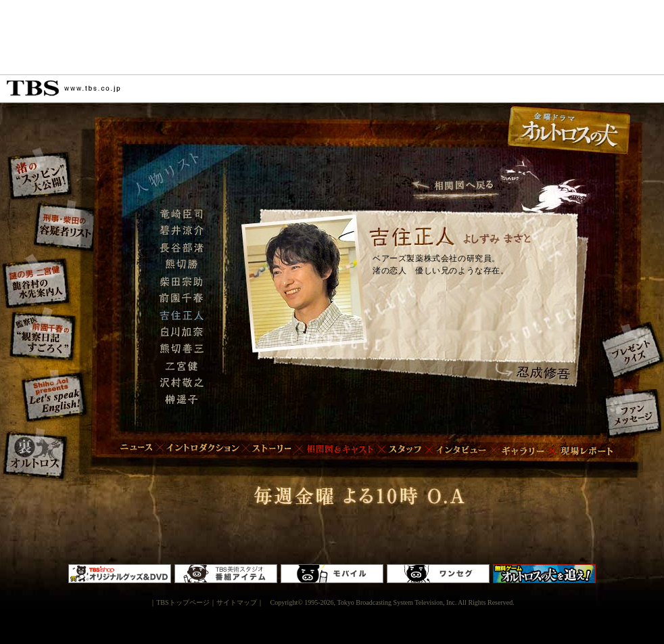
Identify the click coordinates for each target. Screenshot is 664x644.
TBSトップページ (183, 602)
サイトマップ (237, 602)
